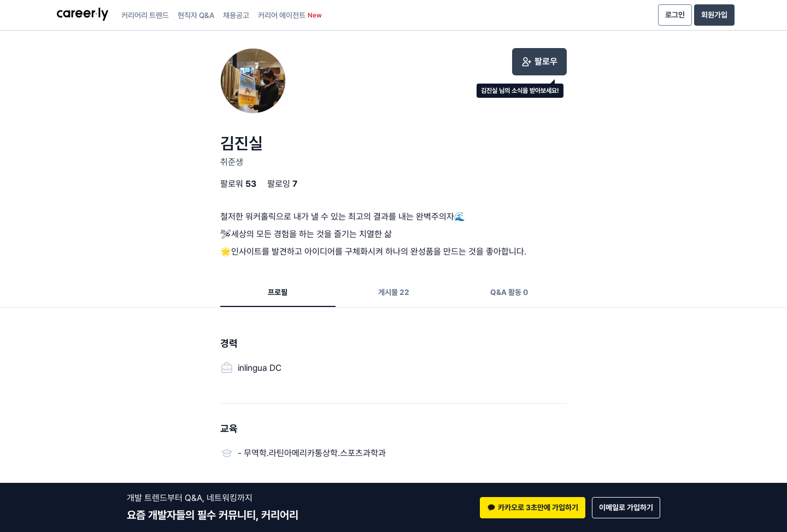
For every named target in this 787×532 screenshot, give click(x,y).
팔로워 (238, 184)
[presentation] (83, 15)
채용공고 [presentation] (236, 15)
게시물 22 (394, 292)
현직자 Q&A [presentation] (196, 15)
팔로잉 (282, 184)
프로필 (278, 292)
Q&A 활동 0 (509, 292)
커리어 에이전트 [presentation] (290, 15)
